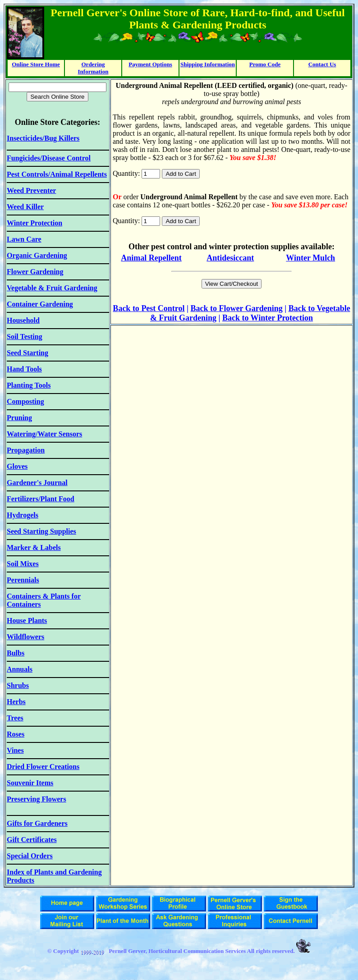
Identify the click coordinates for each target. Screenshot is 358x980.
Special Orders (30, 856)
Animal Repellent (151, 258)
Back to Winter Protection (268, 318)
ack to (130, 308)
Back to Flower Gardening (237, 308)
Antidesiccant (230, 258)
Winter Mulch (310, 258)
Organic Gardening (37, 255)
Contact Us (322, 64)
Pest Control (163, 308)
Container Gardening (40, 304)
